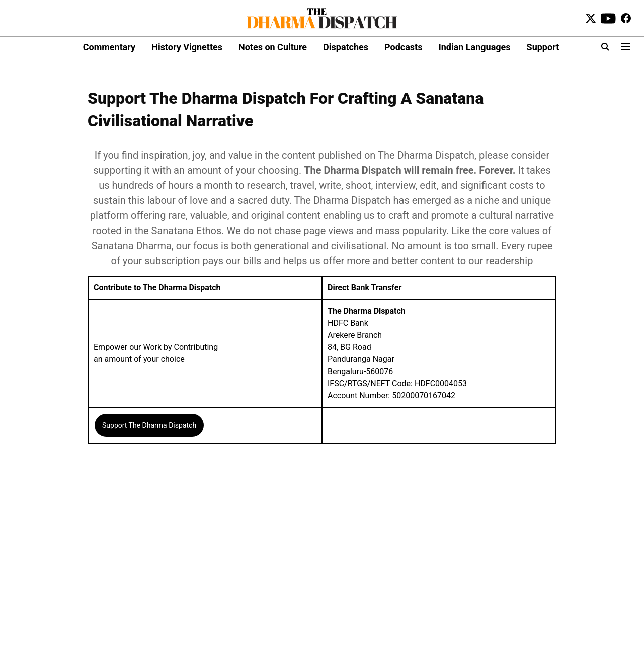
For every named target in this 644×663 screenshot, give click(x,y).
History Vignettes (187, 47)
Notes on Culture (273, 47)
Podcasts (403, 47)
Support (543, 47)
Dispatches (346, 47)
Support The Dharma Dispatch (149, 425)
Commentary (109, 47)
